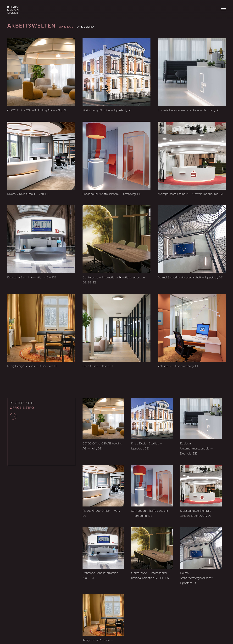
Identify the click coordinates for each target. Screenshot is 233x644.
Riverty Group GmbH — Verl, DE (28, 194)
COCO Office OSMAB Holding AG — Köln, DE (37, 110)
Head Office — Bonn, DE (98, 366)
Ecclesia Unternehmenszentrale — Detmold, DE (189, 110)
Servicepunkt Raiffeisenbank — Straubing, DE (112, 194)
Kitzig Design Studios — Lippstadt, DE (107, 110)
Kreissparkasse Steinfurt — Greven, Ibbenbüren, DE (191, 194)
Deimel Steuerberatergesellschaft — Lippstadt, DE (190, 277)
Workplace (66, 27)
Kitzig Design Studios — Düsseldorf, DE (33, 366)
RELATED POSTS (22, 410)
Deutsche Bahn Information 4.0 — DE (32, 277)
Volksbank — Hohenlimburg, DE (178, 366)
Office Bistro (85, 27)
